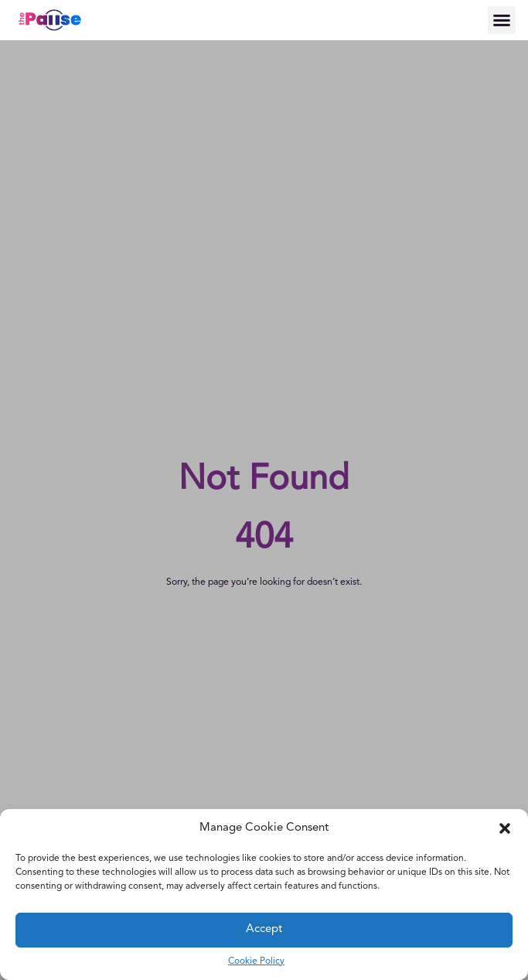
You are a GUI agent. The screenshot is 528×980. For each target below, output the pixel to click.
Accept (264, 929)
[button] (505, 828)
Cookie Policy (256, 961)
